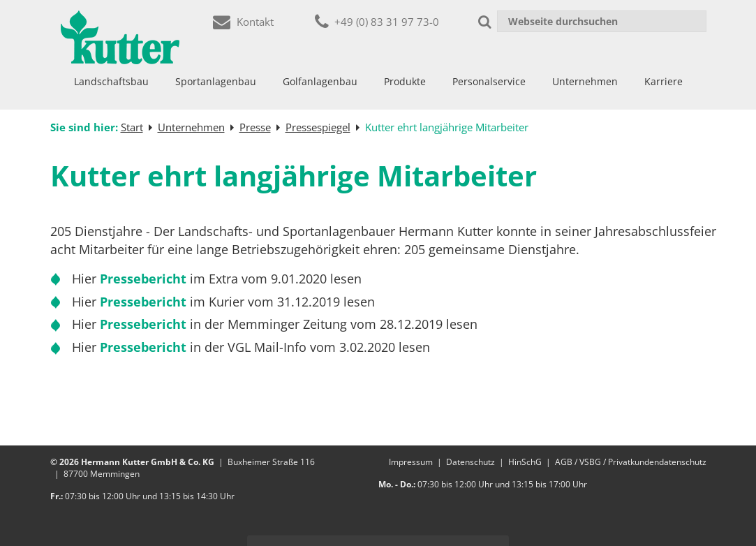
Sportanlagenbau (216, 81)
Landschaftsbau (111, 81)
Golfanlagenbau (320, 81)
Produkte (405, 81)
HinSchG (525, 462)
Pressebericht (145, 279)
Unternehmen (585, 81)
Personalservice (489, 81)
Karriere (664, 81)
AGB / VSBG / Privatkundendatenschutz (631, 462)
